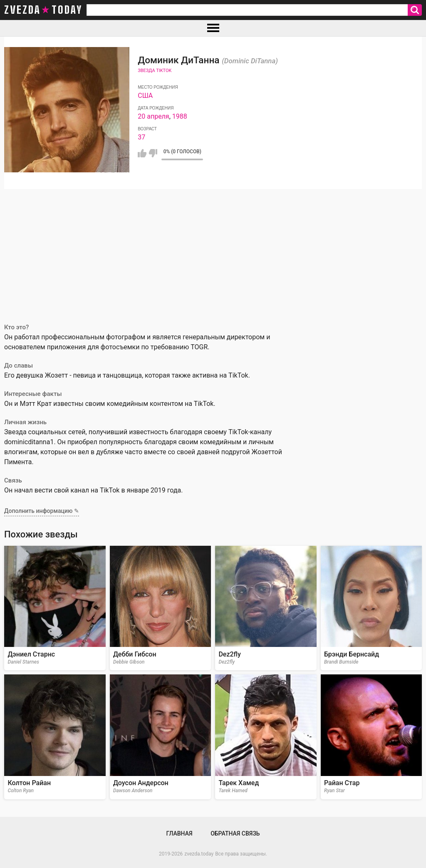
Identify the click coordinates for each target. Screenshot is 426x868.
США (145, 96)
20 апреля (153, 116)
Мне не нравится (153, 153)
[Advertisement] (213, 251)
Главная (179, 833)
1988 (180, 116)
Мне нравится (142, 153)
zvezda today (43, 10)
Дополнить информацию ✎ (42, 511)
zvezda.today (199, 854)
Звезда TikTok (155, 71)
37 (141, 137)
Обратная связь (235, 833)
